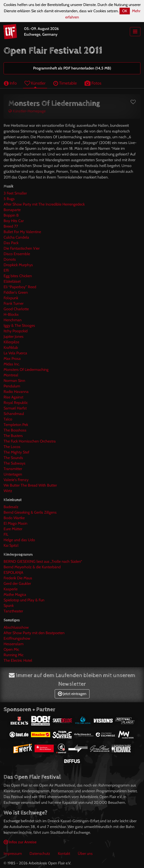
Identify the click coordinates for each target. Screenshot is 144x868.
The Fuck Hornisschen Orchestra (30, 441)
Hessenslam (14, 644)
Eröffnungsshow (17, 638)
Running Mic (14, 655)
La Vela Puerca (15, 353)
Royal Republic (16, 403)
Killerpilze (11, 342)
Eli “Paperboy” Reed (20, 287)
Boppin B (11, 215)
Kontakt (64, 854)
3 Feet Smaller (15, 193)
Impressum (13, 854)
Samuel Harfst (15, 408)
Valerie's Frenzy (16, 480)
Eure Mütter (13, 529)
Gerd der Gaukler (17, 583)
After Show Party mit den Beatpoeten (34, 633)
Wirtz (8, 491)
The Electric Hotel (18, 660)
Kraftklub (11, 348)
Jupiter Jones (14, 336)
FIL (6, 534)
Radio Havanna (16, 392)
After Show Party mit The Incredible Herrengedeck (44, 204)
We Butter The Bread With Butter (30, 485)
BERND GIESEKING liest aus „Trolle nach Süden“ (43, 561)
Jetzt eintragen (72, 694)
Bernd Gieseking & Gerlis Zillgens (30, 512)
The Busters (13, 436)
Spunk (9, 606)
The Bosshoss (15, 430)
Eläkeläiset (12, 281)
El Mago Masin (15, 523)
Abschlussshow (16, 627)
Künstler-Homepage (27, 111)
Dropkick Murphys (18, 265)
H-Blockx (11, 314)
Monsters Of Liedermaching (26, 370)
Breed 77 (11, 226)
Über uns (85, 854)
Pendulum (12, 386)
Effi (6, 270)
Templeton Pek (16, 425)
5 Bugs (9, 199)
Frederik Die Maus (18, 578)
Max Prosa (12, 359)
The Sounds (13, 458)
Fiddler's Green (16, 292)
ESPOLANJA (13, 572)
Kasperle (11, 589)
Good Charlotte (16, 309)
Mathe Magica (15, 595)
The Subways (15, 463)
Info (10, 83)
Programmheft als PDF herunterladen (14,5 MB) (72, 68)
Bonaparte (12, 210)
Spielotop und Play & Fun (24, 600)
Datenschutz (40, 854)
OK (125, 11)
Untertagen (13, 474)
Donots (10, 259)
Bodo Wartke (14, 518)
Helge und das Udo (19, 540)
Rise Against (13, 397)
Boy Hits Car (14, 221)
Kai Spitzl (11, 545)
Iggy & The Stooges (19, 325)
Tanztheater (13, 611)
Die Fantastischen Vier (22, 248)
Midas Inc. (12, 364)
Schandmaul (14, 414)
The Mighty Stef (16, 452)
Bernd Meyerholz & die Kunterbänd (32, 567)
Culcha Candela (16, 237)
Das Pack (11, 243)
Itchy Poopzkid (16, 331)
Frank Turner (14, 303)
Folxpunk (11, 298)
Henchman (13, 320)
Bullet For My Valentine (22, 232)
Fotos (93, 83)
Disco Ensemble (17, 254)
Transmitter (13, 469)
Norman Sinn (14, 381)
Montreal (11, 375)
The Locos (12, 447)
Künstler (35, 83)
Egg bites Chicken (18, 276)
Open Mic (11, 649)
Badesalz (11, 507)
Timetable (65, 83)
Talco (8, 419)
